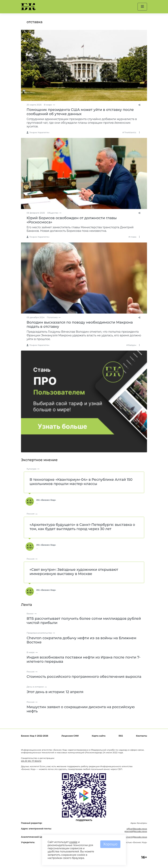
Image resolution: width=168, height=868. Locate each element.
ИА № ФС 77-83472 (31, 761)
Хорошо (110, 844)
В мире (48, 105)
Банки (30, 613)
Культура (31, 469)
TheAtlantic (130, 132)
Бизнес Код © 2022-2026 (35, 736)
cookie (73, 842)
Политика (52, 317)
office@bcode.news (137, 829)
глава (133, 237)
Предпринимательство (39, 633)
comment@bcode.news (134, 837)
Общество (53, 213)
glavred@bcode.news (136, 831)
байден (132, 345)
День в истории (35, 687)
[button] (142, 7)
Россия (31, 514)
